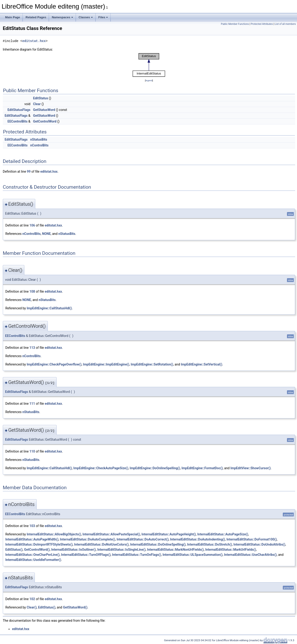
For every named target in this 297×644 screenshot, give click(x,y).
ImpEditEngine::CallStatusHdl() (49, 308)
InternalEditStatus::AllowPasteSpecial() (111, 534)
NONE (46, 234)
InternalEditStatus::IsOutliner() (74, 550)
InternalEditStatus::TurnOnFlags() (137, 555)
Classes (86, 17)
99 (29, 172)
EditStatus (40, 98)
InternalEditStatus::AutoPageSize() (223, 534)
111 (32, 404)
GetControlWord (45, 121)
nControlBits (39, 145)
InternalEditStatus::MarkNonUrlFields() (176, 550)
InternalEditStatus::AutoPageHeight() (169, 534)
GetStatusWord (44, 110)
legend (149, 80)
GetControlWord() (37, 550)
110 (32, 451)
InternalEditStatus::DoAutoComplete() (87, 539)
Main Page (13, 17)
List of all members (285, 24)
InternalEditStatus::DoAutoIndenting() (198, 539)
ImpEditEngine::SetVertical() (201, 364)
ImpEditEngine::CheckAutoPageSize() (101, 468)
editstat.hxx (34, 41)
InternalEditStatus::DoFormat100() (252, 539)
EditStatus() (14, 550)
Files (103, 17)
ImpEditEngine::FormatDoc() (202, 468)
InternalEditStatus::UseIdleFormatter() (33, 560)
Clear (37, 104)
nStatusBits (39, 139)
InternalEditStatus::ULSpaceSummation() (192, 555)
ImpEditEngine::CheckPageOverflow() (54, 364)
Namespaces (62, 17)
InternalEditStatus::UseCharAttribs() (250, 555)
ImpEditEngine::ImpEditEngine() (106, 364)
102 (32, 599)
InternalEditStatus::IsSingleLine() (121, 550)
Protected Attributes (262, 24)
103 (32, 526)
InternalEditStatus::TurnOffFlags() (86, 555)
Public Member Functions (235, 24)
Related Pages (36, 17)
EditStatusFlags (19, 110)
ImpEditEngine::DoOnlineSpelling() (155, 468)
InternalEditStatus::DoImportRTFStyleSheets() (39, 544)
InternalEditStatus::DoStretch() (210, 544)
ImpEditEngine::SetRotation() (152, 364)
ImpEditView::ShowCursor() (251, 468)
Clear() (32, 607)
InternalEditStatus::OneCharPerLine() (32, 555)
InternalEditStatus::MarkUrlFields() (231, 550)
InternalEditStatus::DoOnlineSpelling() (158, 544)
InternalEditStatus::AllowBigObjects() (54, 534)
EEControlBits (18, 121)
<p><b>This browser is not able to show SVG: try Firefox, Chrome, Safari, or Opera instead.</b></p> (149, 65)
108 (32, 291)
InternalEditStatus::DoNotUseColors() (101, 544)
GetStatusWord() (75, 607)
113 (32, 348)
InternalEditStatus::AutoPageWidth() (32, 539)
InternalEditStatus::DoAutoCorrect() (142, 539)
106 (32, 225)
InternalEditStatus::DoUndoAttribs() (259, 544)
